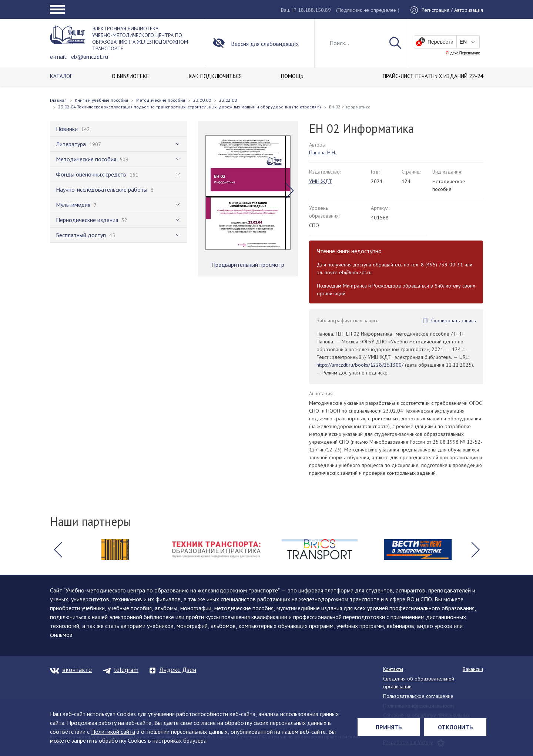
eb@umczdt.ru (90, 57)
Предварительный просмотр (248, 265)
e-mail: (59, 57)
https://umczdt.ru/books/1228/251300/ (360, 365)
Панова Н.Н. (323, 152)
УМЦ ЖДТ (321, 181)
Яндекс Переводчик (463, 53)
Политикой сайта (113, 732)
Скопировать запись (453, 320)
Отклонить (455, 727)
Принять (389, 727)
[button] (290, 191)
